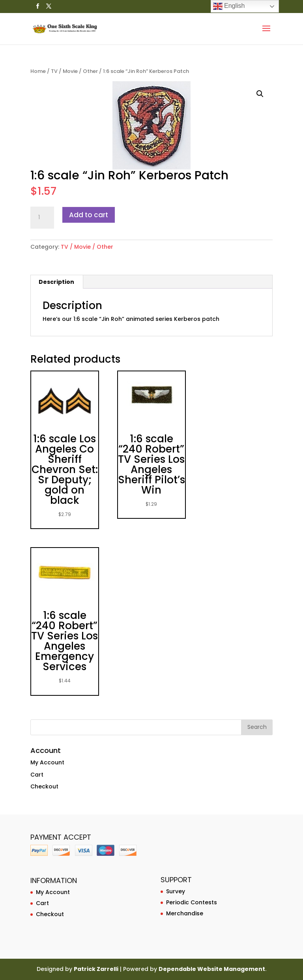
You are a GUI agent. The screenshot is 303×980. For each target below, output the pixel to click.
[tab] (57, 282)
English (229, 6)
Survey (176, 891)
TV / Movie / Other (74, 71)
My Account (47, 762)
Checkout (44, 786)
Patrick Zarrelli (96, 969)
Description (56, 282)
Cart (37, 775)
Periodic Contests (192, 902)
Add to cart (89, 215)
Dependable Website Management (212, 969)
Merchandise (185, 913)
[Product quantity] (42, 218)
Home (38, 71)
